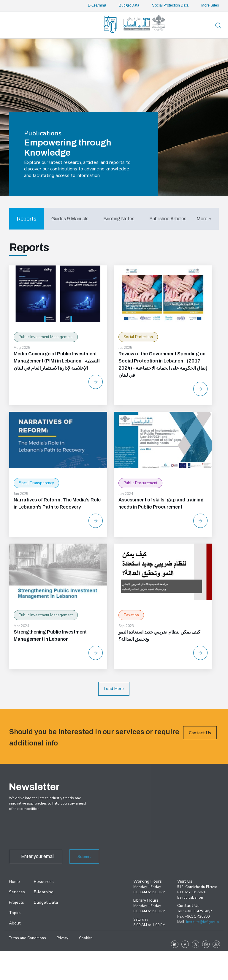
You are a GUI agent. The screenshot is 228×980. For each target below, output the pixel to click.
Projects (16, 902)
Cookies (86, 938)
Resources (44, 882)
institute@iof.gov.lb (203, 922)
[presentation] (54, 832)
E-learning (44, 892)
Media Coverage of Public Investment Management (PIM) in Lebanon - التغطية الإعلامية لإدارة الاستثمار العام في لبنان (57, 361)
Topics (15, 913)
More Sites (210, 5)
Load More (114, 689)
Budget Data (129, 5)
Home (14, 882)
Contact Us (200, 744)
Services (17, 892)
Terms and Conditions (27, 938)
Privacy (62, 938)
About (15, 923)
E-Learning (97, 5)
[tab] (27, 219)
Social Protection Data (170, 5)
